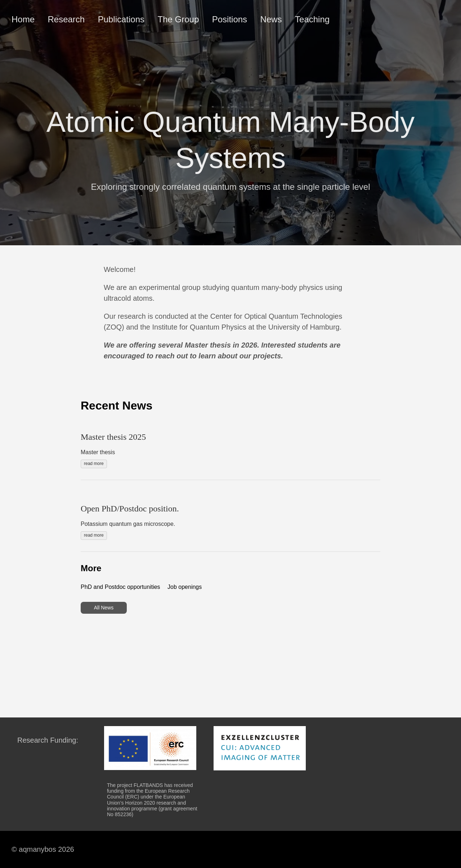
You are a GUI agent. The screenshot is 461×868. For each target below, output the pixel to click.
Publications (121, 19)
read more (94, 464)
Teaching (312, 19)
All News (104, 608)
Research (66, 19)
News (271, 19)
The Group (178, 19)
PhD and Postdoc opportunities (120, 587)
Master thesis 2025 (113, 437)
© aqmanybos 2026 (43, 849)
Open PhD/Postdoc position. (130, 509)
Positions (230, 19)
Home (23, 19)
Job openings (185, 587)
